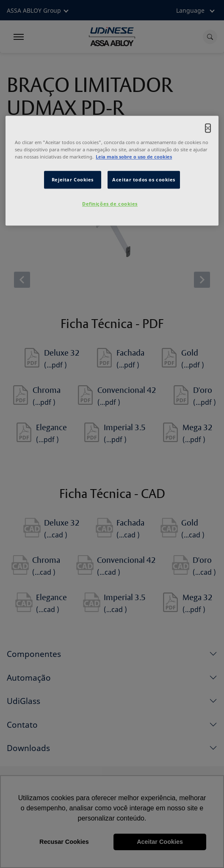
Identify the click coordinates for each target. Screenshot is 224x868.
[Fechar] (208, 128)
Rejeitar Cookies (73, 180)
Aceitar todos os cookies (144, 180)
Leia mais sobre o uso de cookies (134, 157)
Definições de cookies (110, 204)
